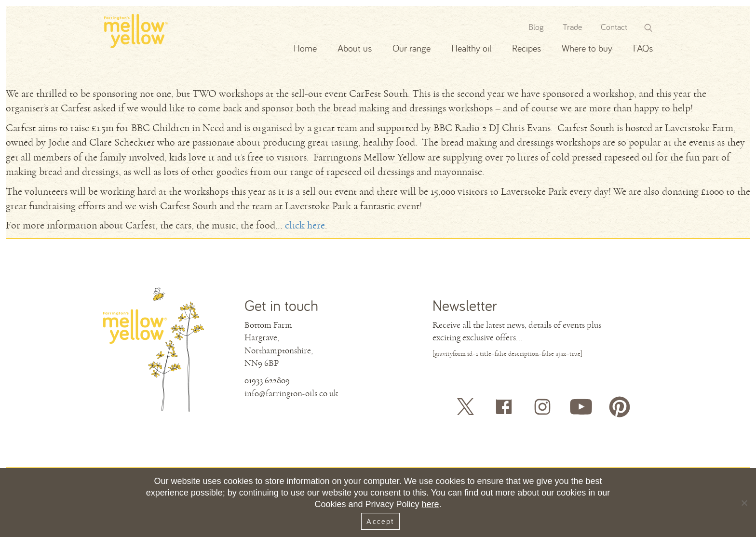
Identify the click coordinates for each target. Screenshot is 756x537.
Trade (572, 27)
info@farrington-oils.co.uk (291, 393)
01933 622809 (267, 380)
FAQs (643, 48)
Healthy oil (471, 48)
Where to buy (587, 48)
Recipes (526, 48)
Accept (380, 521)
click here (305, 225)
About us (355, 48)
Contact (614, 27)
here (431, 504)
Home (305, 48)
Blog (536, 27)
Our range (412, 48)
